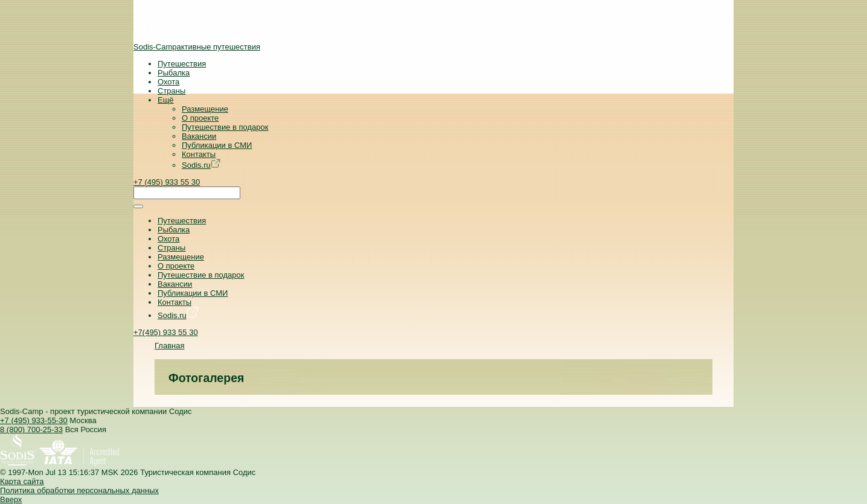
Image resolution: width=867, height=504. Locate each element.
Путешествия (182, 64)
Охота (168, 82)
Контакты (199, 154)
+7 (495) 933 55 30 (167, 182)
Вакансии (199, 136)
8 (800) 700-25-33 (31, 429)
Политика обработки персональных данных (79, 490)
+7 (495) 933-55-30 (34, 420)
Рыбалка (174, 73)
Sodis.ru (201, 165)
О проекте (200, 118)
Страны (171, 91)
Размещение (205, 109)
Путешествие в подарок (225, 127)
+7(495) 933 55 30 (166, 332)
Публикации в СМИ (217, 145)
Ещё (166, 100)
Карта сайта (22, 481)
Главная (169, 346)
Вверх (11, 499)
